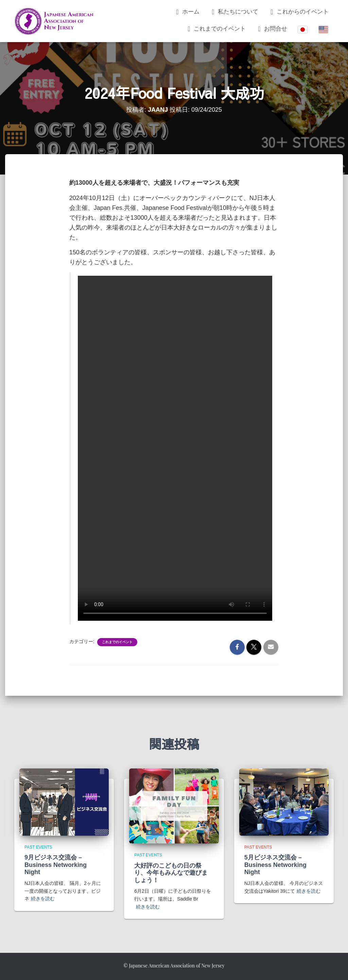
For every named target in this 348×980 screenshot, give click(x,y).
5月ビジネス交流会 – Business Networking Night (275, 865)
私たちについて (234, 12)
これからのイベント (299, 12)
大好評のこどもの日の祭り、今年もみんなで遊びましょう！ (171, 873)
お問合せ (272, 29)
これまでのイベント (216, 29)
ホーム (187, 12)
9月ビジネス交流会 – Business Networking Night (56, 865)
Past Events (38, 847)
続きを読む (43, 899)
